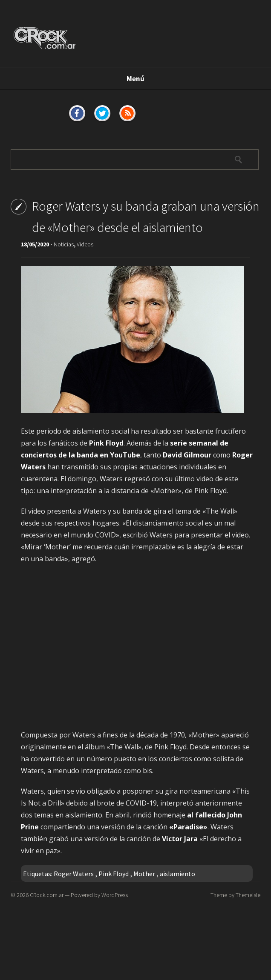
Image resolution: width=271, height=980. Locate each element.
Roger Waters (74, 874)
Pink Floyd (114, 874)
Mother (144, 874)
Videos (85, 244)
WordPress (115, 895)
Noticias (64, 244)
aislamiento (177, 874)
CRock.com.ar (47, 895)
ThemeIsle (248, 895)
